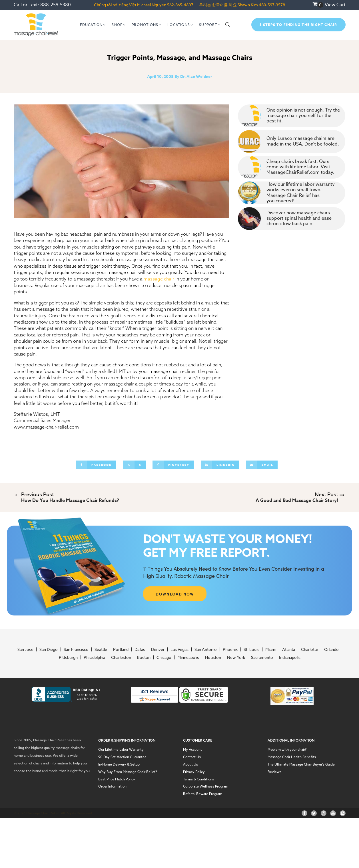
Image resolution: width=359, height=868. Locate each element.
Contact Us (192, 757)
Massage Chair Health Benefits (292, 757)
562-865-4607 (180, 5)
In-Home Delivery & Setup (119, 764)
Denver (158, 649)
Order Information (112, 786)
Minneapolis (188, 657)
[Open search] (228, 25)
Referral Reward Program (203, 794)
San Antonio (206, 649)
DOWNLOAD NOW (175, 594)
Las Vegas (179, 649)
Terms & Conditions (198, 779)
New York (236, 657)
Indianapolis (290, 657)
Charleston (121, 657)
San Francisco (76, 649)
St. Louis (251, 649)
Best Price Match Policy (117, 779)
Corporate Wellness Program (206, 786)
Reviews (274, 772)
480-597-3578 (272, 5)
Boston (144, 657)
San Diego (49, 649)
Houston (213, 657)
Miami (271, 649)
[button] (93, 25)
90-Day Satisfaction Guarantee (122, 757)
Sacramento (262, 657)
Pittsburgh (68, 657)
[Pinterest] (173, 465)
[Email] (262, 465)
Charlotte (310, 649)
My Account (192, 750)
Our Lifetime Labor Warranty (121, 750)
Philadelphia (94, 657)
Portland (121, 649)
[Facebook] (96, 465)
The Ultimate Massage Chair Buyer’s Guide (301, 764)
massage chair (159, 279)
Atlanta (289, 649)
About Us (190, 764)
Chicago (164, 657)
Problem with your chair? (287, 750)
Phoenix (230, 649)
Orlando (331, 649)
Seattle (101, 649)
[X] (134, 465)
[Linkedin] (220, 465)
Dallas (140, 649)
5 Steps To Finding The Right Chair (298, 25)
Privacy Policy (194, 772)
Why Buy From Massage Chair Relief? (128, 772)
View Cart (335, 5)
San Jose (25, 649)
